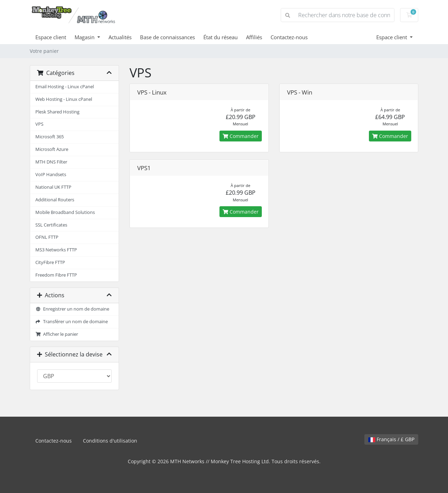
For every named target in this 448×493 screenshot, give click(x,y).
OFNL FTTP (47, 237)
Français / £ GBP (391, 439)
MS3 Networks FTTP (56, 250)
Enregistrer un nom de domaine (72, 309)
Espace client (51, 37)
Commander (241, 136)
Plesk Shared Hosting (57, 112)
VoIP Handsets (51, 175)
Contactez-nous (289, 37)
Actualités (120, 37)
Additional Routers (55, 200)
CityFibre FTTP (50, 262)
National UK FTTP (53, 187)
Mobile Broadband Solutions (65, 212)
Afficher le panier (57, 334)
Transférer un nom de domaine (72, 322)
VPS (39, 124)
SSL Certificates (51, 225)
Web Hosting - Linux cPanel (64, 99)
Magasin (85, 37)
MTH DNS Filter (51, 162)
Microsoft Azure (52, 149)
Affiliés (254, 37)
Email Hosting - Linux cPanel (65, 87)
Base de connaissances (167, 37)
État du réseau (220, 37)
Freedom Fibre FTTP (56, 275)
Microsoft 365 (50, 137)
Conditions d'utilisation (110, 441)
